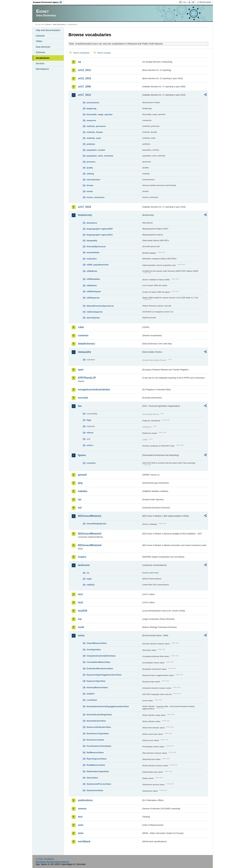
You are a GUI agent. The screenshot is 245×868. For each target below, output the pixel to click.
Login (184, 2)
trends (90, 191)
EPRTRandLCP (87, 378)
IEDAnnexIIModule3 (90, 534)
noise (81, 635)
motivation (92, 259)
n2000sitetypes (94, 291)
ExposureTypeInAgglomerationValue (104, 675)
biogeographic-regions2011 (100, 235)
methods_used (94, 138)
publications (85, 800)
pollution (91, 144)
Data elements (43, 47)
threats (90, 185)
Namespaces (42, 69)
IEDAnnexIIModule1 (90, 516)
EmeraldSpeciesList (96, 246)
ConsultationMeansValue (98, 662)
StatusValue (92, 778)
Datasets (40, 36)
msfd (81, 627)
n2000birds (92, 271)
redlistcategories (95, 312)
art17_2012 (85, 95)
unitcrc (90, 445)
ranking (90, 174)
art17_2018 (85, 207)
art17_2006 (85, 87)
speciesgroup (93, 318)
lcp (80, 619)
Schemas (40, 52)
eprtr (81, 370)
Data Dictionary (59, 24)
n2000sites (92, 285)
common (83, 335)
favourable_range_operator (100, 114)
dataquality (92, 241)
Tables (39, 41)
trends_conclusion (96, 197)
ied (80, 508)
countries (91, 463)
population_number (96, 150)
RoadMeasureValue (96, 765)
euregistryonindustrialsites (94, 390)
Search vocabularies (81, 53)
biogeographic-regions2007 (100, 229)
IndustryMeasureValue (97, 687)
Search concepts (104, 53)
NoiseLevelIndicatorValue (99, 727)
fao (80, 406)
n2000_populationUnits (98, 265)
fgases (82, 455)
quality (90, 168)
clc (88, 573)
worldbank (84, 841)
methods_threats (95, 132)
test (80, 817)
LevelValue (92, 700)
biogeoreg (92, 108)
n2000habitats (93, 279)
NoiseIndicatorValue (96, 721)
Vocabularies (43, 58)
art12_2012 (85, 70)
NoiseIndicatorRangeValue (99, 715)
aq (79, 62)
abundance (92, 223)
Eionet (48, 24)
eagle (89, 579)
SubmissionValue (95, 790)
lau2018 (83, 611)
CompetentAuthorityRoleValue (101, 656)
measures (91, 120)
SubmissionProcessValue (99, 784)
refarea (90, 433)
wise (81, 833)
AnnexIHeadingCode (96, 524)
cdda (81, 327)
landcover (84, 565)
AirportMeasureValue (97, 643)
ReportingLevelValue (97, 759)
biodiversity (85, 215)
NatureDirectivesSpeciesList (100, 306)
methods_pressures (96, 126)
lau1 (81, 594)
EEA (48, 2)
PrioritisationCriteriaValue (99, 746)
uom (81, 825)
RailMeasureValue (95, 752)
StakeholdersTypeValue (98, 771)
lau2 (81, 602)
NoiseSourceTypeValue (98, 734)
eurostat (83, 398)
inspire (82, 557)
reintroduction (93, 180)
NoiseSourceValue (95, 740)
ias (80, 499)
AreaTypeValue (94, 650)
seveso (82, 809)
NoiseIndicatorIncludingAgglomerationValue (108, 706)
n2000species (93, 298)
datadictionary (87, 344)
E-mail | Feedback (45, 859)
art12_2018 (85, 78)
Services (40, 63)
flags (89, 420)
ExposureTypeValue (96, 681)
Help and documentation (48, 30)
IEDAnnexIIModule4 (90, 545)
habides (83, 491)
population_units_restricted (100, 156)
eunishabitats (93, 252)
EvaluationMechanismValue (100, 669)
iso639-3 (91, 694)
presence (91, 162)
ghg (80, 483)
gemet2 (82, 475)
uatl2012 (91, 585)
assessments (93, 103)
